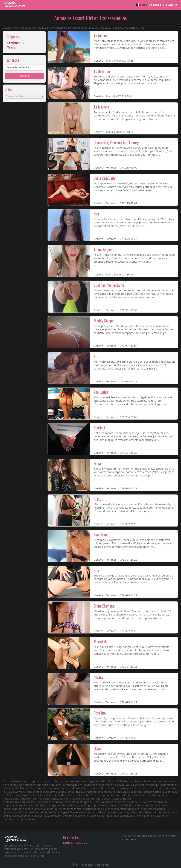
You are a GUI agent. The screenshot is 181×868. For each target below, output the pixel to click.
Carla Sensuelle (105, 178)
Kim (96, 570)
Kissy (97, 499)
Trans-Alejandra (105, 249)
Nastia (98, 677)
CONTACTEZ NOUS (75, 843)
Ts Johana (101, 35)
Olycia (98, 748)
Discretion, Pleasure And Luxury (116, 142)
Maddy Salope (104, 321)
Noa (96, 214)
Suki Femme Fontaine (109, 285)
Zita (97, 356)
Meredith (100, 641)
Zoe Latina (101, 392)
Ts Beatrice (102, 71)
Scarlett (100, 428)
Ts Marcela (101, 107)
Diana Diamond (104, 606)
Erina (97, 463)
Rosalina (100, 713)
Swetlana (100, 534)
